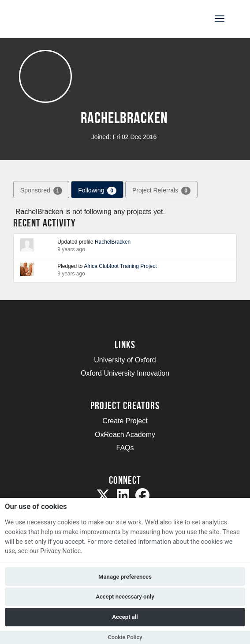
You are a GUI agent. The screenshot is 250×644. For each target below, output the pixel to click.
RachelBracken (113, 242)
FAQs (125, 448)
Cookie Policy (125, 637)
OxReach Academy (125, 435)
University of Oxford (125, 360)
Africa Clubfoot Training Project (120, 266)
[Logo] (50, 18)
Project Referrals (161, 191)
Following (97, 191)
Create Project (125, 421)
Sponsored (41, 191)
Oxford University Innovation (125, 373)
